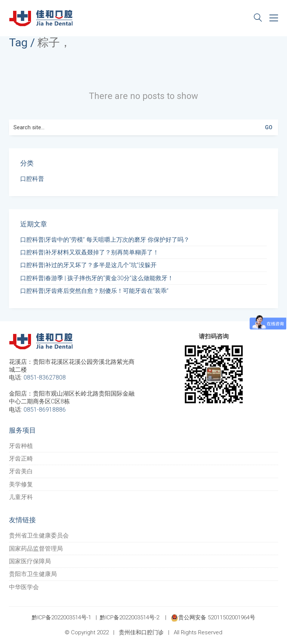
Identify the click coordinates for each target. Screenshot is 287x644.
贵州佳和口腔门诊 (141, 632)
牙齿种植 (21, 446)
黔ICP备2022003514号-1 (61, 617)
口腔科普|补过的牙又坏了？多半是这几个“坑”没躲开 (88, 265)
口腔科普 (32, 179)
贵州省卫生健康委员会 (39, 535)
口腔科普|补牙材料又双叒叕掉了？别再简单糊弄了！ (90, 252)
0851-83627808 (45, 377)
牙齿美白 (21, 471)
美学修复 (21, 484)
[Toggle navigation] (274, 18)
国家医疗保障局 (30, 561)
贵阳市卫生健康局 (33, 574)
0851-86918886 (45, 410)
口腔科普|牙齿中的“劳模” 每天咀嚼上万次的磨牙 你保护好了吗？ (105, 240)
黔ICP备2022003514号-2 (129, 617)
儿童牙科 (21, 497)
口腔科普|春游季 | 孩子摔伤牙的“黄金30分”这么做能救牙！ (97, 278)
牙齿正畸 (21, 459)
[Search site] (258, 18)
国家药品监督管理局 (36, 549)
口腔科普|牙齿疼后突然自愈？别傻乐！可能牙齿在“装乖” (94, 291)
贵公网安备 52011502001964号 (213, 618)
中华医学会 (24, 587)
